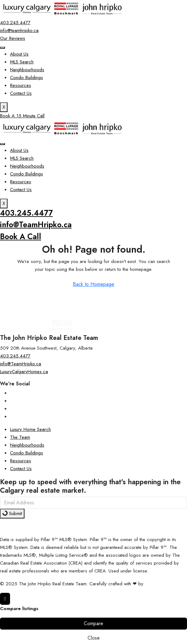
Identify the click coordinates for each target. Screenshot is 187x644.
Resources (21, 85)
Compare (93, 623)
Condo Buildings (27, 78)
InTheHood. (157, 584)
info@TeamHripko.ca (36, 225)
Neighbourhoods (27, 70)
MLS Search (22, 62)
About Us (19, 54)
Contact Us (21, 93)
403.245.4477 (26, 213)
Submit (12, 513)
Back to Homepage (93, 284)
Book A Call (21, 236)
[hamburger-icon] (3, 48)
